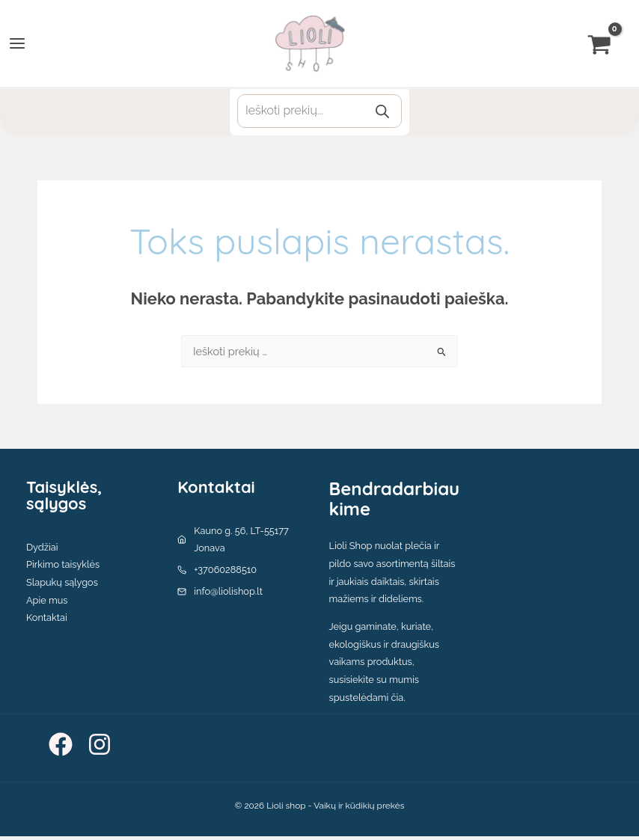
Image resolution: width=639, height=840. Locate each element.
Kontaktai (47, 621)
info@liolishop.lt (228, 594)
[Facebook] (61, 748)
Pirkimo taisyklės (63, 568)
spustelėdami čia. (367, 700)
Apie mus (47, 603)
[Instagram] (100, 748)
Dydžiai (42, 550)
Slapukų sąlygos (62, 586)
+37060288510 (225, 573)
